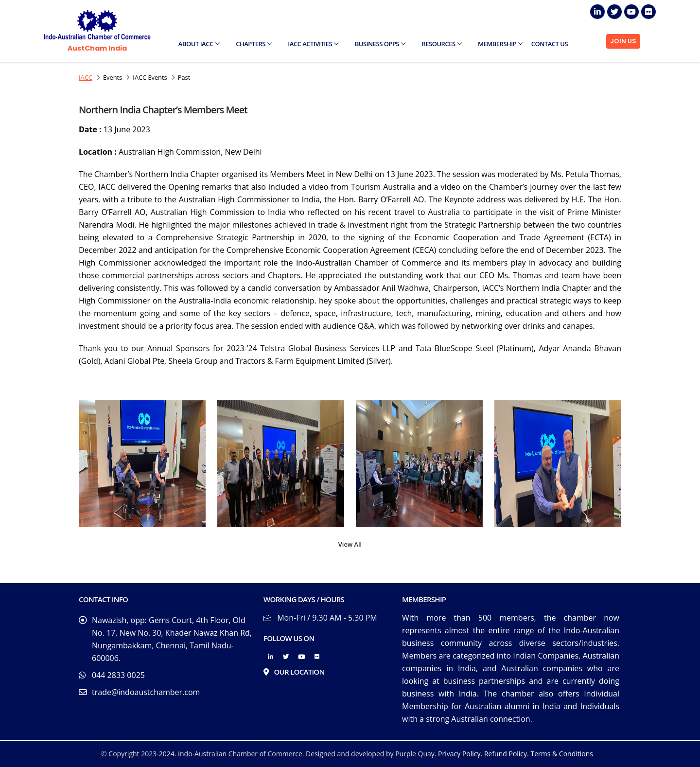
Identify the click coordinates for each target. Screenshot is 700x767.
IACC (86, 77)
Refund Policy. (507, 754)
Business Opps (380, 44)
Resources (442, 44)
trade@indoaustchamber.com (146, 692)
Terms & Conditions (562, 754)
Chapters (254, 44)
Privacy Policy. (460, 754)
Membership (500, 44)
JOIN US (623, 41)
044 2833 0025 (118, 675)
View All (350, 544)
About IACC (199, 44)
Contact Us (550, 44)
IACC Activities (313, 44)
